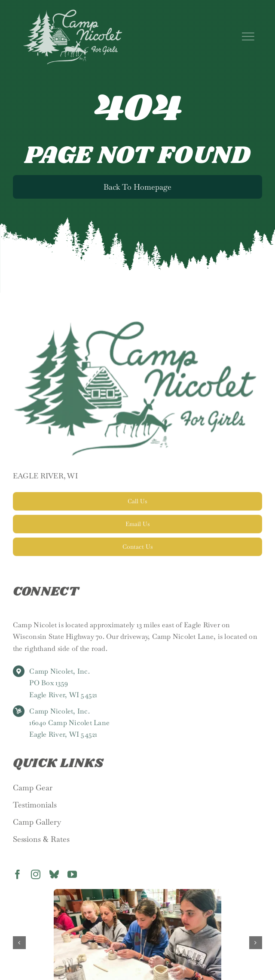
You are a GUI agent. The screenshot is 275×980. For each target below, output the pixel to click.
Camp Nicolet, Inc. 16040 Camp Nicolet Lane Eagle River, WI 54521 (69, 725)
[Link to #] (248, 36)
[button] (19, 943)
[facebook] (18, 877)
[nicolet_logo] (73, 12)
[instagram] (36, 877)
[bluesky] (54, 877)
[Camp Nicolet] (137, 327)
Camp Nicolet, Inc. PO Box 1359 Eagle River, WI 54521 (63, 685)
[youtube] (72, 877)
